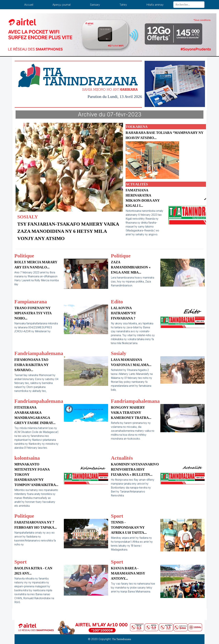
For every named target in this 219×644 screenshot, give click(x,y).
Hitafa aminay (155, 5)
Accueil (29, 5)
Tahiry (123, 5)
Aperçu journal (62, 5)
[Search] (189, 5)
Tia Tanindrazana (121, 639)
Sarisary (95, 5)
